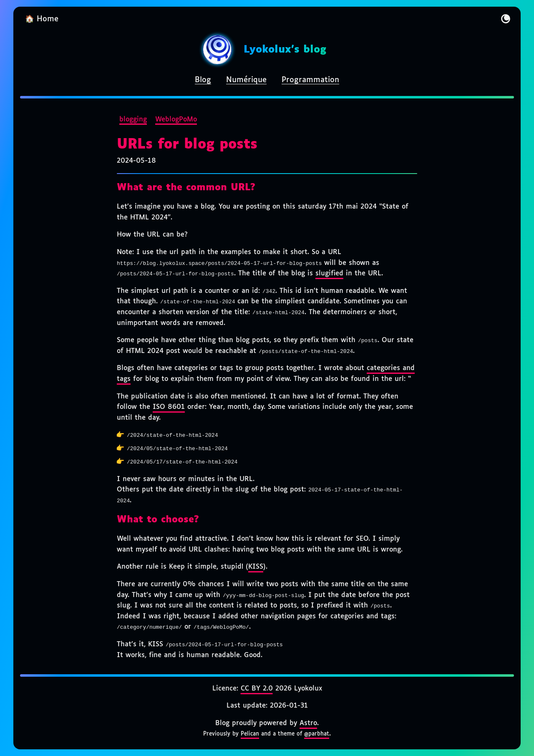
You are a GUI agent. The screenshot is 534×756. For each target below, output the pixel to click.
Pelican (250, 734)
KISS (256, 567)
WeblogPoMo (176, 120)
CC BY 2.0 (257, 689)
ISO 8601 (169, 407)
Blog (203, 80)
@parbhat (317, 734)
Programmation (310, 80)
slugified (329, 273)
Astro (308, 723)
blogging (133, 120)
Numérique (246, 80)
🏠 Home (42, 19)
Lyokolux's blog (285, 50)
